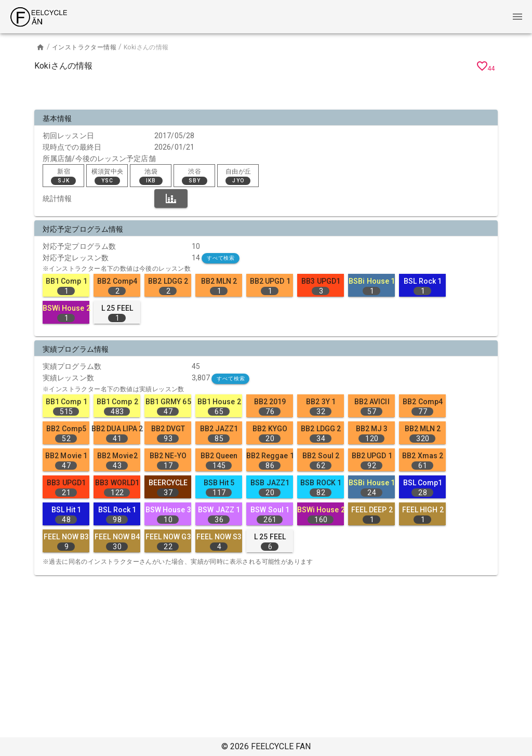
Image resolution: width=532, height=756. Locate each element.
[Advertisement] (266, 92)
